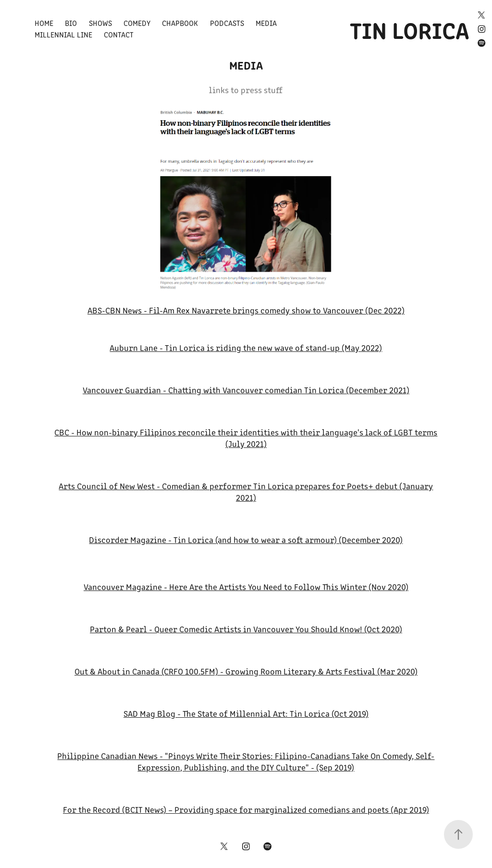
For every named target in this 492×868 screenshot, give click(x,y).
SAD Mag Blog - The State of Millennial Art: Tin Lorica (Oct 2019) (246, 713)
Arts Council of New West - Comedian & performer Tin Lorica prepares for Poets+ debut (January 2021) (246, 492)
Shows (100, 23)
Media (266, 23)
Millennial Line (63, 34)
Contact (119, 34)
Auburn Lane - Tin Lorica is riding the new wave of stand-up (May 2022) (246, 348)
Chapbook (180, 23)
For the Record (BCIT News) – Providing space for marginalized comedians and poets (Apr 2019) (246, 809)
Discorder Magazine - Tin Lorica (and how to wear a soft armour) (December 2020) (246, 540)
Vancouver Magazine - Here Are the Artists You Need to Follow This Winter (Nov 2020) (246, 587)
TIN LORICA (410, 29)
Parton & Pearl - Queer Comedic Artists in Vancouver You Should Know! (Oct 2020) (246, 629)
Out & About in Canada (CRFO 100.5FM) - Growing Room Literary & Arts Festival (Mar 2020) (246, 671)
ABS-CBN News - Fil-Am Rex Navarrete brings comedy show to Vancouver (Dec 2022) (246, 310)
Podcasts (227, 23)
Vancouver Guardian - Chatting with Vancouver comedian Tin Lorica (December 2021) (246, 390)
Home (44, 23)
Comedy (137, 23)
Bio (71, 23)
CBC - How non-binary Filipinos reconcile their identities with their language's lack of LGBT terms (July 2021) (246, 438)
